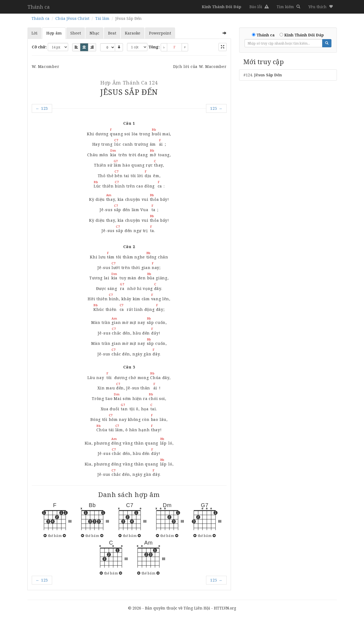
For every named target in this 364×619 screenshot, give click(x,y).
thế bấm (55, 536)
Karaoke (133, 33)
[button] (321, 7)
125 (216, 108)
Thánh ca (39, 7)
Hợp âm (54, 33)
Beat (112, 33)
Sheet (76, 33)
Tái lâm (102, 18)
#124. (263, 75)
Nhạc (94, 33)
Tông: (154, 47)
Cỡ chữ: (39, 47)
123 (42, 108)
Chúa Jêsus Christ (72, 18)
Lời (34, 33)
